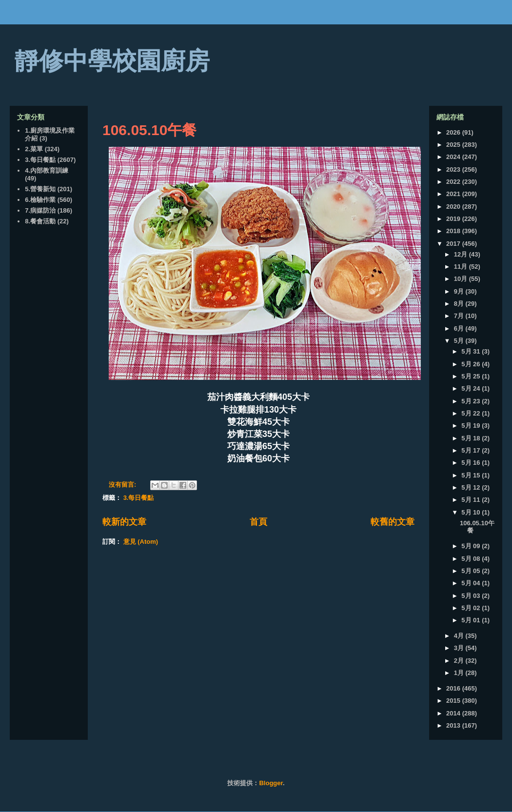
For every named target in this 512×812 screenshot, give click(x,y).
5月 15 (472, 475)
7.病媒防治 (40, 210)
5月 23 (472, 401)
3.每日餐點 (139, 498)
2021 (454, 194)
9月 (460, 291)
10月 (462, 279)
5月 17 (472, 450)
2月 (460, 661)
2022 (454, 182)
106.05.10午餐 (149, 130)
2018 (454, 231)
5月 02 (472, 608)
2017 (454, 244)
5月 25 (472, 376)
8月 (460, 304)
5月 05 (472, 571)
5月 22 (472, 413)
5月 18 (472, 438)
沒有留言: (123, 485)
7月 (460, 316)
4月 (460, 636)
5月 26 (472, 364)
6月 (460, 328)
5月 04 (472, 583)
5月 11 (472, 500)
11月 (462, 267)
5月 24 (472, 388)
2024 (454, 157)
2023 (454, 169)
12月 (462, 254)
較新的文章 (124, 522)
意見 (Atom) (141, 542)
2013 (454, 725)
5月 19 (472, 426)
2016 (454, 688)
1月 (460, 673)
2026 (454, 132)
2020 (454, 207)
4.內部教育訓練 (47, 170)
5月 (460, 341)
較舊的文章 (393, 522)
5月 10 (472, 512)
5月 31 (472, 351)
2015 (454, 701)
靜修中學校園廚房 (112, 61)
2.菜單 (34, 149)
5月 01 (472, 620)
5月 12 (472, 487)
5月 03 (472, 596)
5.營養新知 (40, 189)
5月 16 (472, 463)
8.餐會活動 (40, 221)
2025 (454, 145)
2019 (454, 219)
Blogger (271, 783)
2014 (454, 713)
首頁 (258, 522)
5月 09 (472, 546)
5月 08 (472, 559)
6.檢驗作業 (40, 200)
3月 (460, 648)
